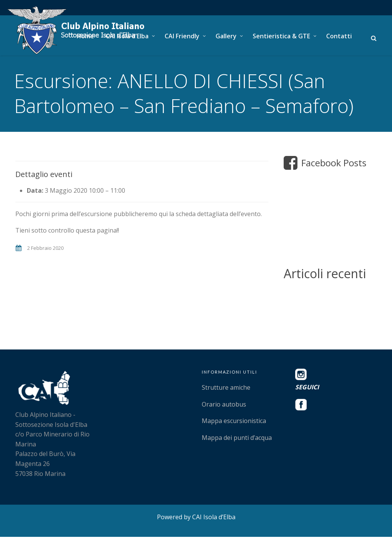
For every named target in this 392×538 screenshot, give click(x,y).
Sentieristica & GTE (281, 36)
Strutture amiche (226, 389)
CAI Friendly (182, 36)
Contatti (339, 36)
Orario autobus (224, 405)
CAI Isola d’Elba (127, 36)
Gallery (226, 36)
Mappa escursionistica (234, 422)
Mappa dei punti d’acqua (237, 439)
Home (85, 36)
